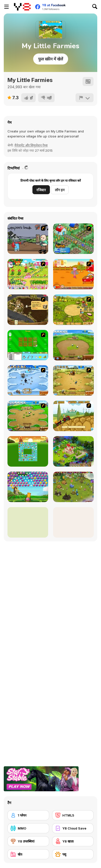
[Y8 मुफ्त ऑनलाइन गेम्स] (22, 7)
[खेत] (28, 854)
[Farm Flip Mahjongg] (28, 451)
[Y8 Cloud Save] (73, 828)
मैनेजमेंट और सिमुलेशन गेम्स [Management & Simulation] (31, 145)
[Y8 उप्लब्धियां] (28, 841)
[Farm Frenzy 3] (73, 380)
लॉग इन (60, 190)
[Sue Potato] (73, 274)
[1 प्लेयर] (28, 815)
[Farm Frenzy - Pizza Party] (28, 416)
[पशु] (73, 854)
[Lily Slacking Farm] (28, 522)
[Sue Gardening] (28, 274)
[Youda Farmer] (28, 310)
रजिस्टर (41, 190)
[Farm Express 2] (73, 416)
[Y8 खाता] (73, 841)
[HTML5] (73, 815)
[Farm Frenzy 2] (73, 345)
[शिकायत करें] (85, 98)
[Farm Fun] (28, 345)
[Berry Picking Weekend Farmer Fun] (73, 522)
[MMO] (28, 828)
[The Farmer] (73, 239)
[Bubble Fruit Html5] (28, 487)
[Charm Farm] (73, 487)
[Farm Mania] (73, 310)
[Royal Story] (73, 451)
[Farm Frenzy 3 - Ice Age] (28, 380)
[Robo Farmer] (28, 239)
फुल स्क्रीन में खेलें (51, 59)
